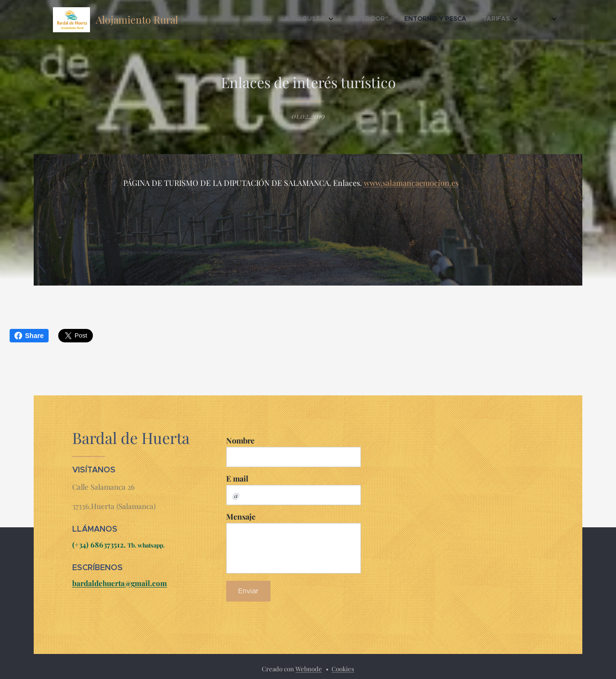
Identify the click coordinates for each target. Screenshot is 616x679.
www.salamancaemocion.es (411, 183)
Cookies (343, 669)
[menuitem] (428, 20)
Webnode (309, 669)
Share (29, 336)
